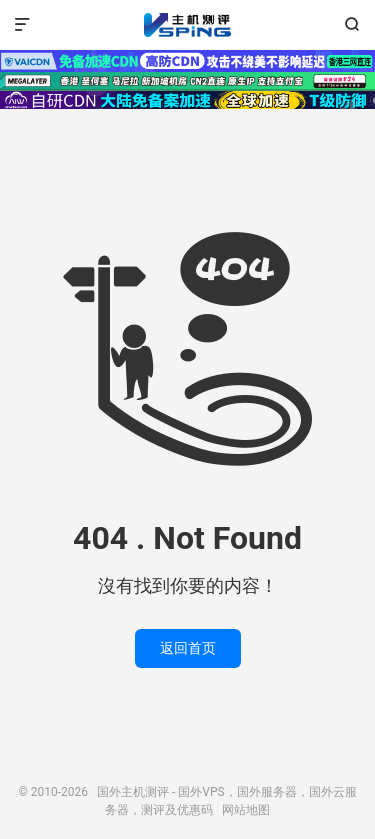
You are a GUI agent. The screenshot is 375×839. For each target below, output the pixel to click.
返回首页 (188, 648)
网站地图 (246, 810)
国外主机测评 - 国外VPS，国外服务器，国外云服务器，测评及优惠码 (187, 25)
